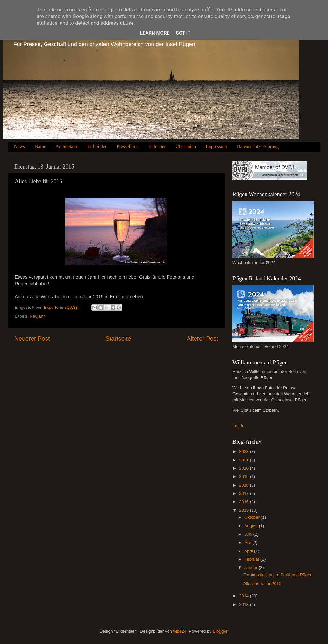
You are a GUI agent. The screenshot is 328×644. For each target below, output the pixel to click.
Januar (251, 568)
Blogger (220, 631)
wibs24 (180, 631)
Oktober (253, 517)
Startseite (118, 339)
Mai (248, 542)
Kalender (157, 146)
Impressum (216, 146)
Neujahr (37, 316)
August (252, 526)
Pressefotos (127, 146)
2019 (245, 477)
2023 (245, 451)
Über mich (186, 146)
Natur (40, 146)
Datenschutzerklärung (258, 146)
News (19, 146)
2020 (245, 468)
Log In (239, 426)
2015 (245, 510)
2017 (245, 493)
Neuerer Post (32, 339)
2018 (245, 485)
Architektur (66, 146)
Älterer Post (202, 339)
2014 (245, 596)
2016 (245, 502)
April (249, 551)
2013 (245, 604)
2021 (245, 460)
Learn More (155, 33)
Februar (252, 559)
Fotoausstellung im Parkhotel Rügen (278, 575)
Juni (249, 534)
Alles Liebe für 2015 (262, 583)
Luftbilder (97, 146)
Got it (183, 33)
